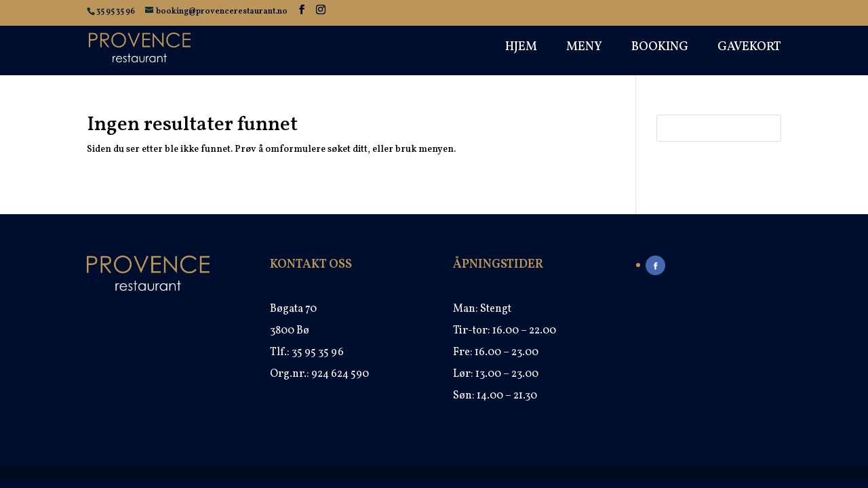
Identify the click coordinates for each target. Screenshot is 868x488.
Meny (584, 49)
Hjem (521, 49)
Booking (660, 49)
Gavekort (749, 49)
